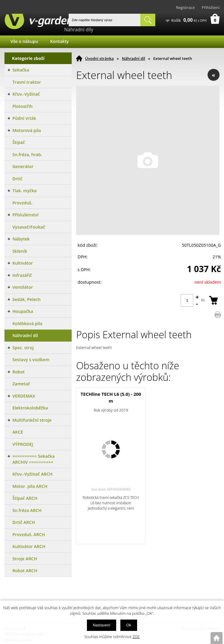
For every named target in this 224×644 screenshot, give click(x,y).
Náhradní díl (134, 58)
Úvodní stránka (99, 58)
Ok (129, 625)
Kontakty (59, 41)
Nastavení (102, 625)
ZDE (136, 637)
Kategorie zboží (28, 58)
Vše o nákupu (24, 41)
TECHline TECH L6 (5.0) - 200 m (111, 397)
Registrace (185, 7)
